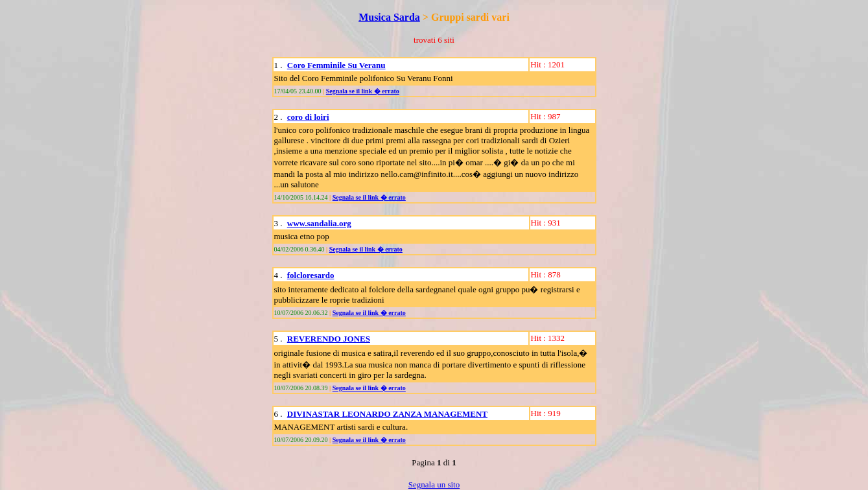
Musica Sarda (389, 17)
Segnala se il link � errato (363, 91)
